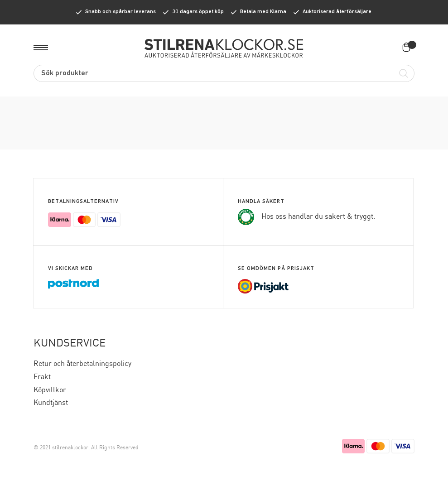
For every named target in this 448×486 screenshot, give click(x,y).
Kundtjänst (51, 403)
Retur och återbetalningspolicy (82, 364)
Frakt (42, 377)
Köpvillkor (50, 390)
